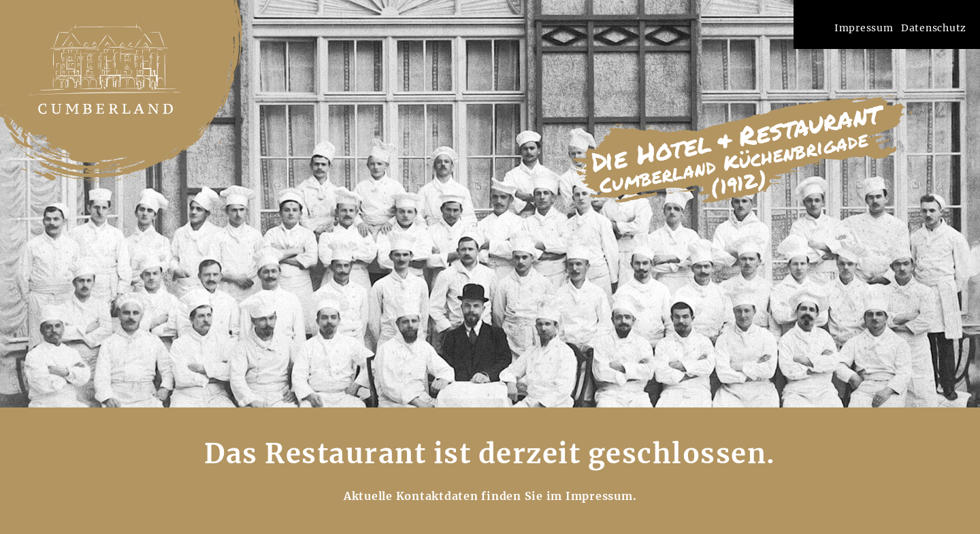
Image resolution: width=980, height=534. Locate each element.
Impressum (864, 28)
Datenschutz (934, 28)
